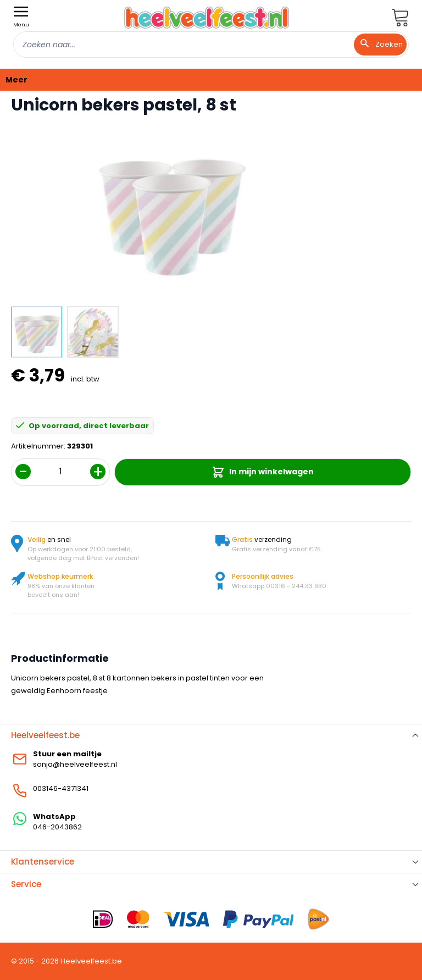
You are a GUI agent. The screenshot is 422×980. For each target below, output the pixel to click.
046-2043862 (57, 827)
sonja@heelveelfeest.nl (75, 764)
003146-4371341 (61, 788)
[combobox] (211, 45)
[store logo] (207, 17)
